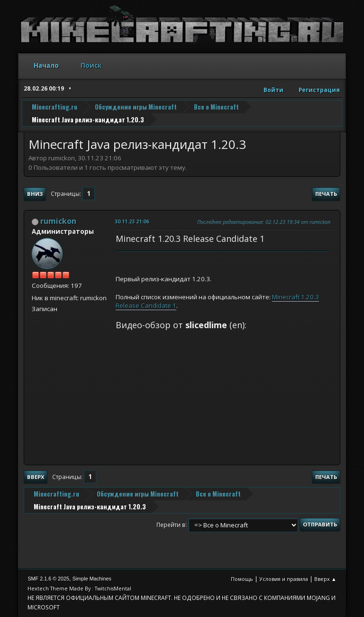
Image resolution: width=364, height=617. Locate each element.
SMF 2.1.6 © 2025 (48, 579)
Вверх (36, 477)
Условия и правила (284, 579)
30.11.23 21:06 (132, 221)
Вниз (35, 194)
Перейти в (171, 524)
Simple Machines (92, 579)
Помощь (242, 579)
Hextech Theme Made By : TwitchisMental (79, 588)
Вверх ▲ (325, 579)
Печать (326, 194)
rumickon (58, 221)
